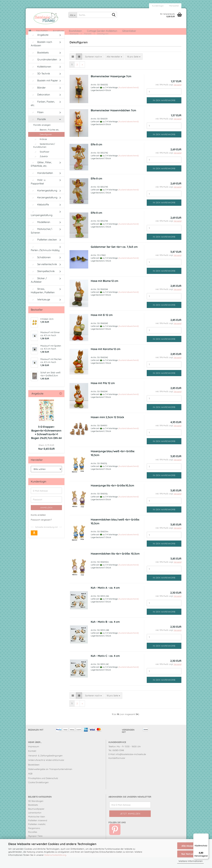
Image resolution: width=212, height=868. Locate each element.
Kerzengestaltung (44, 208)
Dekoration (40, 105)
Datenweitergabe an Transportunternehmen (50, 780)
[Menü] (207, 835)
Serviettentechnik (44, 275)
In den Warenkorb (164, 111)
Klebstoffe (40, 215)
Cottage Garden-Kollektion (102, 31)
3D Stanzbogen (36, 812)
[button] (73, 67)
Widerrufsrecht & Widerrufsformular (46, 771)
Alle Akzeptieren (191, 846)
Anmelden (46, 518)
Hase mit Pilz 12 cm (103, 394)
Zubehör (41, 167)
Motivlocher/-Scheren (42, 242)
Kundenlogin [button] (158, 6)
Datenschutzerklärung (55, 855)
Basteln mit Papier (44, 91)
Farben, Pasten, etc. (43, 114)
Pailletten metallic (37, 835)
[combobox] (93, 67)
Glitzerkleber (129, 31)
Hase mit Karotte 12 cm (106, 360)
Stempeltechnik (43, 282)
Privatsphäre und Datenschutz (43, 789)
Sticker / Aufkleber (39, 291)
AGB (30, 784)
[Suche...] (73, 15)
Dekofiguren (43, 145)
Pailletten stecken (44, 250)
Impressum (34, 757)
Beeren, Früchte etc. (46, 140)
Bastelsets (40, 63)
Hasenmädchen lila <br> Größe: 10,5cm (115, 564)
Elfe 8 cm (96, 155)
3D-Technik (40, 84)
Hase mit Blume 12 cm (105, 292)
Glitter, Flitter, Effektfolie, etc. (41, 175)
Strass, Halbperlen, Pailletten (43, 301)
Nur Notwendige (190, 854)
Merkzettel (174, 6)
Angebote (58, 31)
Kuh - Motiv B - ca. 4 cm (105, 633)
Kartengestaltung (44, 201)
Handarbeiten (42, 184)
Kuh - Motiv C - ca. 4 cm (105, 667)
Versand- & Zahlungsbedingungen (45, 766)
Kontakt (32, 762)
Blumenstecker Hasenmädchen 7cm (113, 121)
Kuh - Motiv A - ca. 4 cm (105, 598)
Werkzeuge (40, 310)
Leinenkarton (35, 824)
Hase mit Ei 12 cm (102, 326)
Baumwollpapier (36, 820)
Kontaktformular (117, 769)
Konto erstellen (38, 526)
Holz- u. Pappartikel (38, 193)
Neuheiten (42, 31)
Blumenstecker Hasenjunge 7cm (111, 87)
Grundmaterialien (44, 70)
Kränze (40, 150)
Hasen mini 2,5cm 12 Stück (107, 428)
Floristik (38, 130)
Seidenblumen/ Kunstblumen (44, 156)
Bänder (38, 98)
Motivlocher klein (37, 827)
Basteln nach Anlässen (41, 54)
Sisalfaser (41, 162)
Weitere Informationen (191, 861)
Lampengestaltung (42, 225)
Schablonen (41, 268)
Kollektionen (41, 77)
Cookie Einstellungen (38, 793)
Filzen (37, 123)
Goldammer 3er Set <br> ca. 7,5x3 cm (114, 258)
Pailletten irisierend (38, 831)
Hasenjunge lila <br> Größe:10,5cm (112, 496)
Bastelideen (75, 31)
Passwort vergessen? (41, 530)
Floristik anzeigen (42, 136)
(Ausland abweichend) (128, 98)
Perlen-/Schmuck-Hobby (45, 260)
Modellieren (40, 233)
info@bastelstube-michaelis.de (131, 765)
